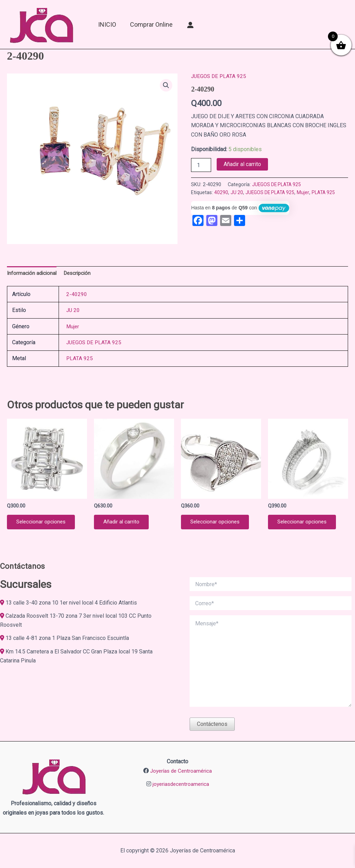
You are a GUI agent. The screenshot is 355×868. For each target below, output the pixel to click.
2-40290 (77, 295)
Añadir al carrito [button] (123, 524)
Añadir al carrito (242, 164)
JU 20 (237, 193)
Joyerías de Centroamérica (181, 771)
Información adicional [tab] (33, 273)
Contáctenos (212, 724)
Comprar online (151, 24)
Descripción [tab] (80, 273)
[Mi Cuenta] (191, 25)
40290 (221, 193)
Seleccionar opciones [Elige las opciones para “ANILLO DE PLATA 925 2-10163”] (44, 524)
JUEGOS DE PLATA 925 (220, 76)
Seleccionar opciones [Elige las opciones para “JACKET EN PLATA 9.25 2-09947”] (305, 524)
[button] (166, 85)
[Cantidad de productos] (201, 165)
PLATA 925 (327, 193)
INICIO (107, 24)
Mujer (306, 193)
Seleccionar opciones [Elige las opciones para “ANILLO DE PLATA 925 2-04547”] (218, 524)
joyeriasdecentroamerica (181, 784)
